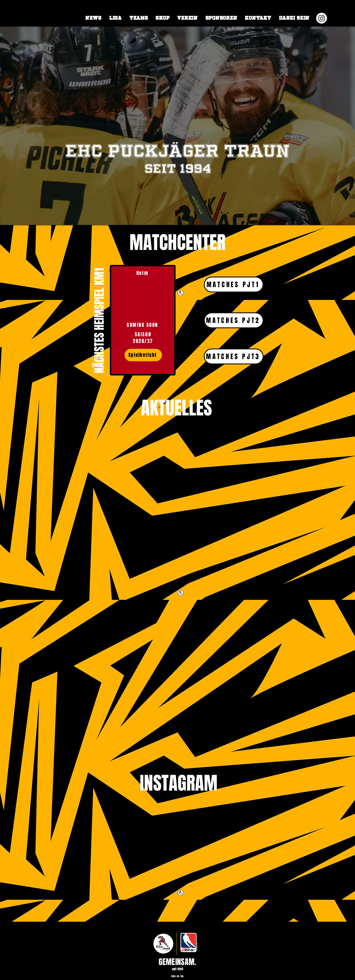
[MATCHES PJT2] (234, 320)
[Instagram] (322, 18)
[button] (116, 18)
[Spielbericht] (143, 355)
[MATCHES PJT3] (234, 356)
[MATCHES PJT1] (234, 285)
